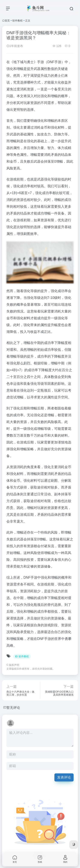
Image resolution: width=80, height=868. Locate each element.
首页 (7, 21)
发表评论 (64, 777)
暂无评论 (13, 708)
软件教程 (17, 21)
